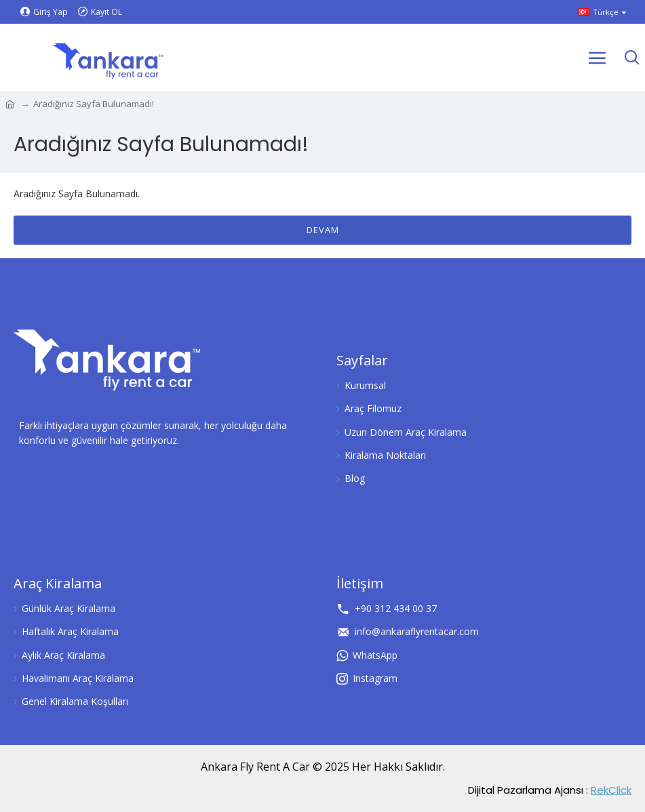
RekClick (611, 790)
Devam (323, 230)
